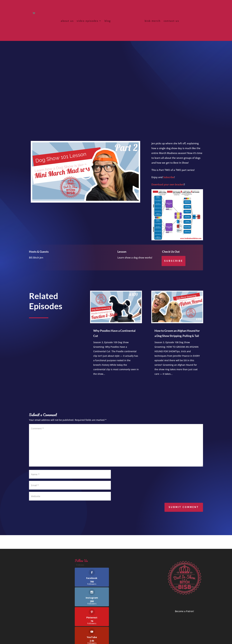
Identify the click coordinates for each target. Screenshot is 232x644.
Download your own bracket (168, 188)
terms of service (57, 631)
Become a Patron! (184, 615)
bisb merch (152, 27)
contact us (171, 27)
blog (108, 27)
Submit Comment (184, 511)
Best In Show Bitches (61, 640)
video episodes (88, 27)
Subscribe (169, 181)
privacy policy (37, 631)
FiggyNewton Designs (102, 640)
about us (68, 27)
